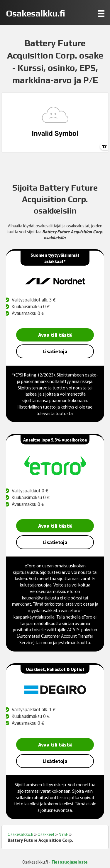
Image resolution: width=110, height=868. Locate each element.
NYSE (63, 834)
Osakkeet (46, 834)
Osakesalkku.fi (20, 834)
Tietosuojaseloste (70, 862)
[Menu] (101, 13)
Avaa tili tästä (55, 335)
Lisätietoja (55, 351)
